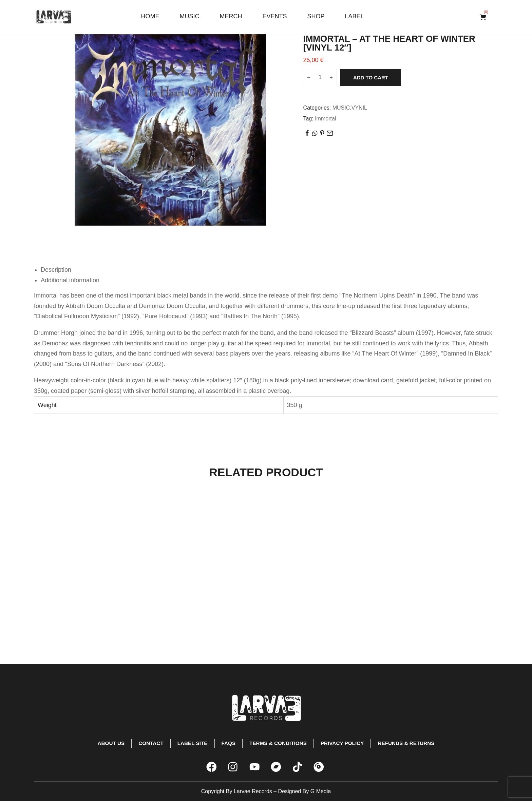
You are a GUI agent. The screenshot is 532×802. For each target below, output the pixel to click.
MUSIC (341, 108)
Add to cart (371, 78)
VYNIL (359, 108)
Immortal (325, 119)
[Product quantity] (320, 77)
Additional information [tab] (70, 280)
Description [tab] (56, 270)
